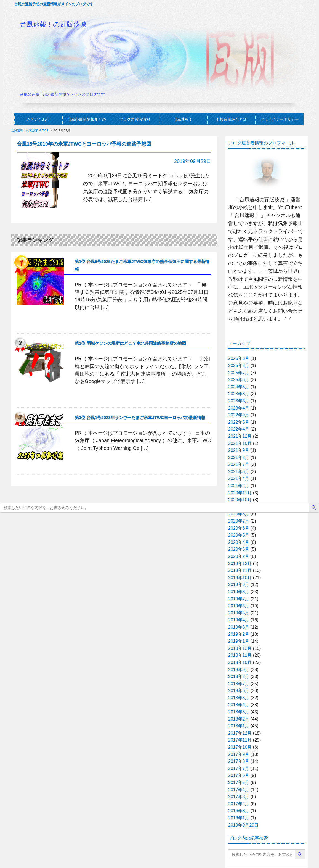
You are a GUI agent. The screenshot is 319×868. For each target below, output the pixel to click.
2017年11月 (240, 740)
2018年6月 (239, 691)
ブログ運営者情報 (135, 119)
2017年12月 (240, 733)
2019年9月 (239, 585)
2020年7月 (239, 521)
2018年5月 (239, 698)
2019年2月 (239, 634)
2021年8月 (239, 457)
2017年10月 (240, 747)
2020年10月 (240, 500)
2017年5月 (239, 783)
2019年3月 (239, 627)
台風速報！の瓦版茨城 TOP (30, 130)
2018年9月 (239, 670)
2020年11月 (240, 493)
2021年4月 (239, 478)
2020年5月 (239, 535)
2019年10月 (240, 578)
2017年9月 (239, 754)
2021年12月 (240, 436)
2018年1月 (239, 726)
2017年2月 (239, 804)
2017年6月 (239, 775)
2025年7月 (239, 373)
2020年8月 (239, 514)
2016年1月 (239, 818)
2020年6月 (239, 528)
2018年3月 (239, 712)
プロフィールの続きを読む (267, 330)
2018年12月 (240, 648)
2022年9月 (239, 415)
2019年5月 (239, 613)
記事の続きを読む (189, 213)
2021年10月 (240, 443)
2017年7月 (239, 768)
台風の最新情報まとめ (87, 119)
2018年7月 (239, 684)
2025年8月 (239, 366)
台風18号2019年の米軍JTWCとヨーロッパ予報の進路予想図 (84, 144)
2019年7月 (239, 599)
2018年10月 (240, 662)
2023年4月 (239, 408)
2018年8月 (239, 676)
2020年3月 (239, 549)
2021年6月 (239, 472)
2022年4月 (239, 429)
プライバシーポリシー (280, 119)
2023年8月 (239, 394)
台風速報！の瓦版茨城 (53, 24)
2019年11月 (240, 570)
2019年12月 (240, 564)
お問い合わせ (38, 119)
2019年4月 (239, 620)
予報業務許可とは (231, 119)
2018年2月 (239, 719)
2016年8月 (239, 811)
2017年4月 (239, 790)
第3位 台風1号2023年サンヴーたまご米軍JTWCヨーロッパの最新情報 (140, 417)
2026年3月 (239, 358)
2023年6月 (239, 401)
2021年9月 (239, 450)
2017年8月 (239, 761)
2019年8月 (239, 592)
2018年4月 (239, 705)
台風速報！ (183, 119)
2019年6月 (239, 606)
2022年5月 (239, 422)
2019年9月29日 (243, 825)
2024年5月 (239, 387)
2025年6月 (239, 380)
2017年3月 (239, 797)
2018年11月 (240, 655)
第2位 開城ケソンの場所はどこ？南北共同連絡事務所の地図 (130, 343)
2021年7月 (239, 464)
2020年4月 (239, 542)
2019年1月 (239, 641)
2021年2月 (239, 486)
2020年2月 (239, 556)
